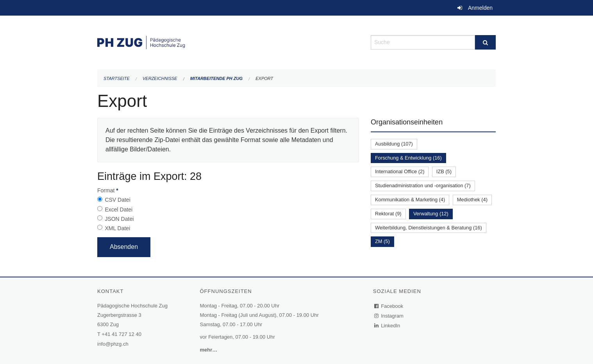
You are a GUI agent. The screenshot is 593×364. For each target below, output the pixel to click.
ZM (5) (382, 241)
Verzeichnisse (160, 78)
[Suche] (485, 42)
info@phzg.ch (113, 344)
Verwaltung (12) (431, 214)
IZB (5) (444, 171)
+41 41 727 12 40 (121, 334)
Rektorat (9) (388, 214)
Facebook (389, 306)
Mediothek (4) (472, 200)
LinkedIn (388, 326)
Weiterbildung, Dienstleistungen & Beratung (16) (429, 228)
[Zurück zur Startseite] (228, 42)
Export (264, 78)
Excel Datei (119, 210)
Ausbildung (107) (394, 144)
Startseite (117, 78)
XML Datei (117, 228)
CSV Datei (117, 200)
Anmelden (480, 8)
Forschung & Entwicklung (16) (408, 158)
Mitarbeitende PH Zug (216, 78)
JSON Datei (119, 219)
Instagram (389, 316)
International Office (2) (400, 171)
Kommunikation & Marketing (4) (410, 200)
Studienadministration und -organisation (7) (423, 186)
